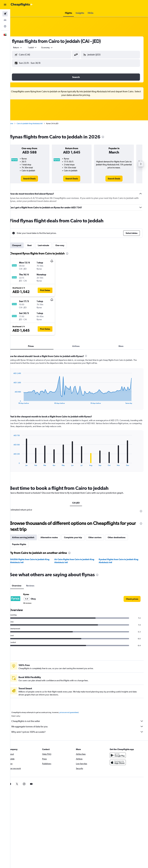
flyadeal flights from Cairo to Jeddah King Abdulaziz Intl (121, 561)
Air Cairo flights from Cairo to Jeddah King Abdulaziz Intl (79, 561)
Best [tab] (36, 245)
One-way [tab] (66, 245)
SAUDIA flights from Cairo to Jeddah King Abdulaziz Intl (36, 561)
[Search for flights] (5, 14)
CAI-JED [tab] (79, 503)
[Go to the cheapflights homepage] (22, 5)
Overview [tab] (23, 586)
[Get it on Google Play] (119, 755)
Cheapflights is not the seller (81, 721)
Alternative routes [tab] (56, 537)
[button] (5, 5)
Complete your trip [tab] (79, 537)
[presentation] (109, 137)
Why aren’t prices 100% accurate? (81, 732)
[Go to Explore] (5, 26)
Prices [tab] (36, 346)
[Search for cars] (5, 20)
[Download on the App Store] (119, 762)
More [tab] (122, 346)
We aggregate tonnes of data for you (81, 726)
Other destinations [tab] (123, 537)
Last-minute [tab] (50, 245)
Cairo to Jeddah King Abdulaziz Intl (36, 123)
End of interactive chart (18, 402)
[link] (35, 179)
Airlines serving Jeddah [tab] (30, 537)
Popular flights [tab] (25, 544)
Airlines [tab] (79, 346)
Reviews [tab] (37, 586)
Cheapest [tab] (23, 245)
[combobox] (54, 47)
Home (17, 123)
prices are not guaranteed (75, 712)
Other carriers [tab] (101, 537)
